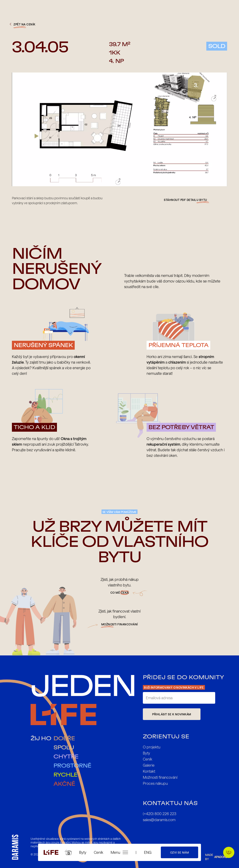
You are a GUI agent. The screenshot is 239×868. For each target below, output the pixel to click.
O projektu (152, 747)
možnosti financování (120, 624)
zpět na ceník (22, 24)
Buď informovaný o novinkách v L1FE (174, 687)
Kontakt (149, 771)
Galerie (149, 765)
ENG (148, 852)
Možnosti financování (160, 777)
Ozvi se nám (180, 852)
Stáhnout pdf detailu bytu (185, 200)
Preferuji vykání (230, 852)
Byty (83, 852)
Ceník (98, 852)
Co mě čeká (120, 592)
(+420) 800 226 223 (160, 814)
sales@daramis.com (159, 820)
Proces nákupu (155, 783)
